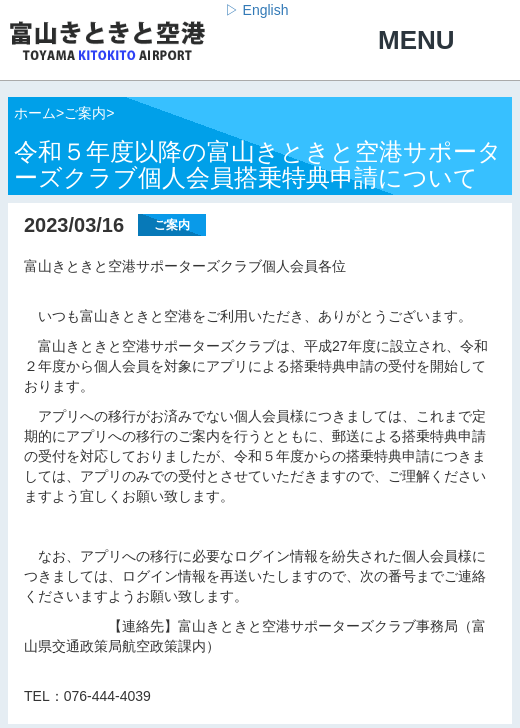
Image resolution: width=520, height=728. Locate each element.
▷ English (257, 10)
